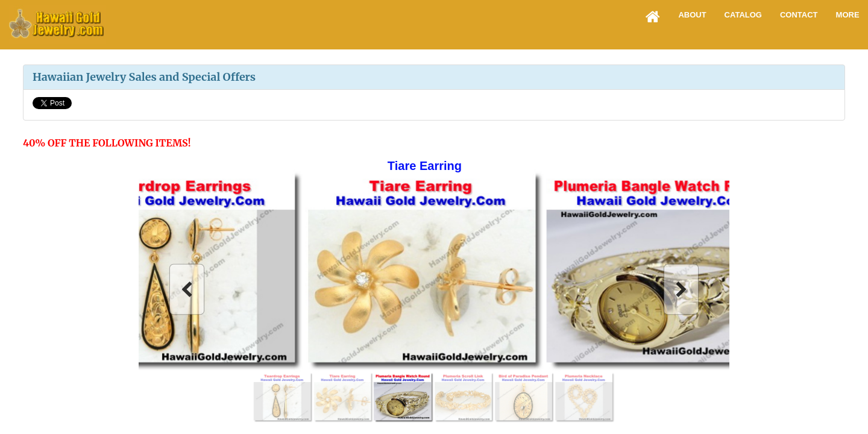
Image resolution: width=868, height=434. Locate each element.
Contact (799, 15)
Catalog (743, 15)
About (692, 15)
